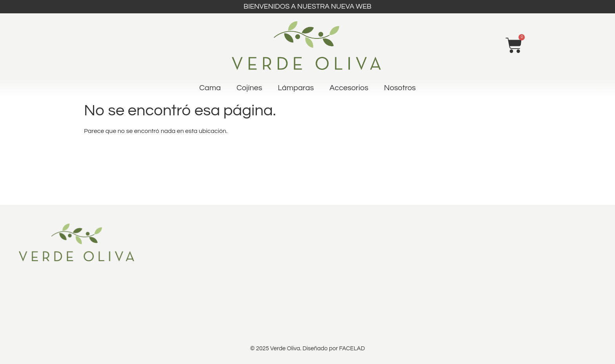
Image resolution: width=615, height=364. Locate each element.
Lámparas (296, 88)
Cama (210, 88)
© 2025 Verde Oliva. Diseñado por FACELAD (307, 349)
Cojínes (249, 88)
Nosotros (400, 88)
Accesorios (349, 88)
